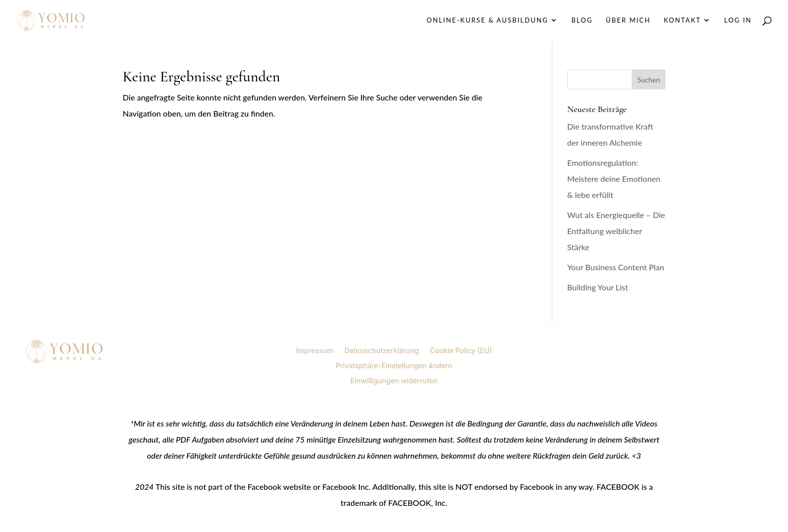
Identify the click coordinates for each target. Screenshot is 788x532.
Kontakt (682, 20)
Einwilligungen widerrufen (394, 380)
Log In (738, 20)
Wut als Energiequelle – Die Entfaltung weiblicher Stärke (616, 231)
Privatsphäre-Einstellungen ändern (394, 365)
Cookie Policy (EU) (461, 350)
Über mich (628, 20)
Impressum (315, 350)
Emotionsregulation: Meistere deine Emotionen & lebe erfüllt (614, 179)
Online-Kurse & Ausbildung (487, 20)
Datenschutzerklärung (381, 350)
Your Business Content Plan (616, 267)
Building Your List (598, 287)
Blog (582, 20)
